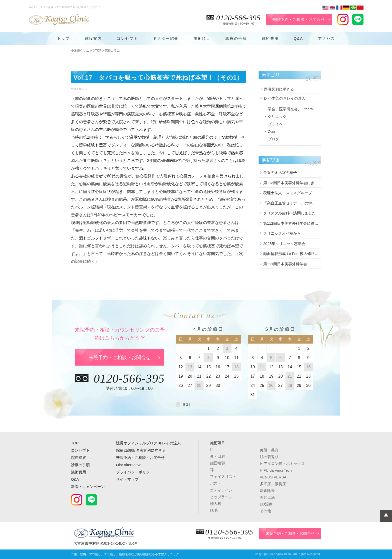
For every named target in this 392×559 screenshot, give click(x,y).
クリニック (277, 116)
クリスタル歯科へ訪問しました (289, 213)
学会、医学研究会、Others (290, 109)
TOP (75, 443)
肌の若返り (269, 457)
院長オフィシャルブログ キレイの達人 (148, 443)
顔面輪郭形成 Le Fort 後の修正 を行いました (291, 254)
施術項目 (202, 38)
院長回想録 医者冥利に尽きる (141, 450)
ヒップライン (221, 497)
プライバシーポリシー (135, 472)
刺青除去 (267, 491)
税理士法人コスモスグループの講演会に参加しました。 (291, 193)
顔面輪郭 (217, 463)
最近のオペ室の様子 (280, 173)
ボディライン (221, 490)
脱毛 (214, 510)
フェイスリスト (223, 477)
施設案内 (93, 38)
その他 (265, 511)
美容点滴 (267, 497)
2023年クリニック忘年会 (284, 244)
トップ (63, 38)
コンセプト (127, 38)
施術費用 (270, 38)
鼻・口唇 (217, 456)
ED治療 (266, 504)
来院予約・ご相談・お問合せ (299, 19)
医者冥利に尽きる (279, 89)
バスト (216, 483)
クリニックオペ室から (282, 233)
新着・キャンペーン (88, 487)
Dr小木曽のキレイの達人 (285, 98)
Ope (271, 131)
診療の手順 (236, 38)
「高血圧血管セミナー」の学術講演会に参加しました (291, 203)
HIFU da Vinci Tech (276, 470)
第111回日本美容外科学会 (285, 264)
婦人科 (216, 504)
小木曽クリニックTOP (86, 51)
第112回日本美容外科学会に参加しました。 (291, 223)
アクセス (326, 38)
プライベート (279, 124)
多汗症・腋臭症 (273, 484)
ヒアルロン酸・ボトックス (282, 464)
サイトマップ (127, 479)
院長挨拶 (78, 458)
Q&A (298, 38)
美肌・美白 (269, 450)
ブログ (273, 139)
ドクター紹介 (166, 38)
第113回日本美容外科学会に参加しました (291, 183)
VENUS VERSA (273, 477)
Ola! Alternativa (129, 465)
